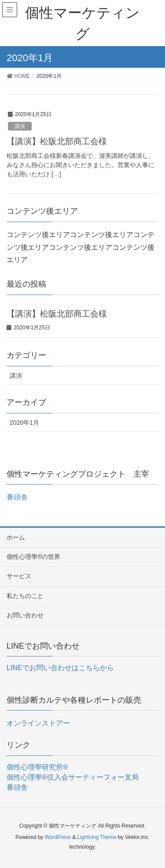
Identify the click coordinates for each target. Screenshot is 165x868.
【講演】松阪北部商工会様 (57, 141)
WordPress (58, 837)
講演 (20, 126)
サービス (19, 576)
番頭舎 (17, 497)
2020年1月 (24, 423)
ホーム (16, 537)
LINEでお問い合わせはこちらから (60, 668)
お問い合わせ (25, 615)
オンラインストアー (38, 723)
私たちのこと (25, 596)
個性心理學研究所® (37, 767)
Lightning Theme (97, 837)
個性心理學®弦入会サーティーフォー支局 (73, 777)
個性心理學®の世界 (33, 557)
